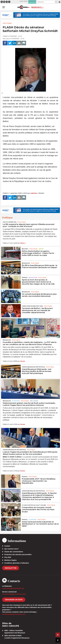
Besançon (26, 263)
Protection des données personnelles (18, 554)
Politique (7, 23)
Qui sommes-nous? (12, 549)
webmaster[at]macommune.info (14, 614)
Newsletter (11, 568)
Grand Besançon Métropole (33, 367)
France (25, 278)
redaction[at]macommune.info (13, 588)
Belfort (25, 249)
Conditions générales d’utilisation (17, 563)
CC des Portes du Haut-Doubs (34, 505)
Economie (16, 401)
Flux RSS (8, 557)
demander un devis (14, 600)
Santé (41, 249)
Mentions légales (11, 560)
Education (33, 278)
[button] (56, 2)
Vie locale (34, 401)
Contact (7, 546)
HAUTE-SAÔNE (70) (10, 222)
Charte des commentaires (14, 552)
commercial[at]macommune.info (14, 594)
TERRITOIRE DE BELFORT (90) (32, 306)
